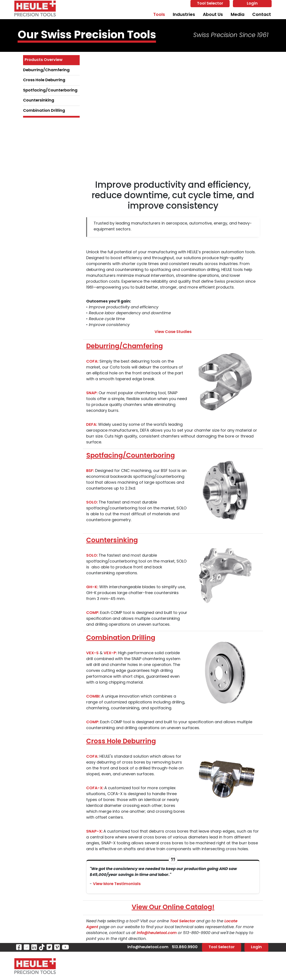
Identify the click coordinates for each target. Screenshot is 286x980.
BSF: (90, 471)
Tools (159, 15)
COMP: (93, 613)
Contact (262, 15)
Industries (184, 15)
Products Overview (44, 60)
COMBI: (94, 697)
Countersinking (39, 101)
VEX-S (92, 653)
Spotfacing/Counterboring (50, 90)
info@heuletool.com (157, 933)
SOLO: (92, 503)
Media (238, 15)
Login (252, 4)
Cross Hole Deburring (44, 80)
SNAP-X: (95, 832)
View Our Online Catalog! (173, 908)
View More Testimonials (117, 884)
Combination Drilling (44, 111)
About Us (213, 15)
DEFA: (92, 425)
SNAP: (92, 393)
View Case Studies (173, 332)
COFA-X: (95, 788)
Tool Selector (210, 4)
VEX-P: (110, 653)
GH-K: (92, 587)
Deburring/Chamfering (46, 70)
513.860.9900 (185, 947)
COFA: (92, 362)
